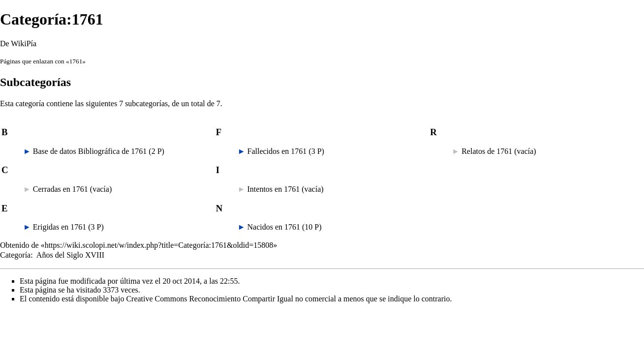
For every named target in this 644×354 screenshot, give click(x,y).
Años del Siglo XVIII (70, 255)
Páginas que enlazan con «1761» (43, 61)
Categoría (15, 255)
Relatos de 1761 (487, 151)
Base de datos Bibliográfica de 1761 (90, 151)
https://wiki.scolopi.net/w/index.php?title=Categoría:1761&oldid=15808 (159, 245)
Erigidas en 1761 (60, 227)
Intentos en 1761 (274, 189)
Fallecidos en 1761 (277, 151)
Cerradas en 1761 (61, 189)
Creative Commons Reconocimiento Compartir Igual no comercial (231, 299)
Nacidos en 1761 (274, 227)
